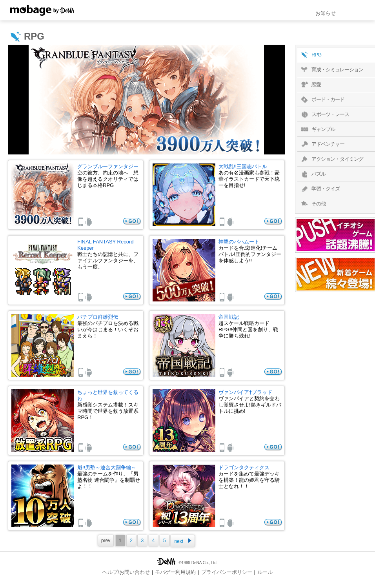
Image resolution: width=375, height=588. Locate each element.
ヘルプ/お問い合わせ (126, 572)
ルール (265, 572)
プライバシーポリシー (227, 572)
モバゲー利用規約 (175, 572)
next (183, 541)
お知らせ (326, 13)
